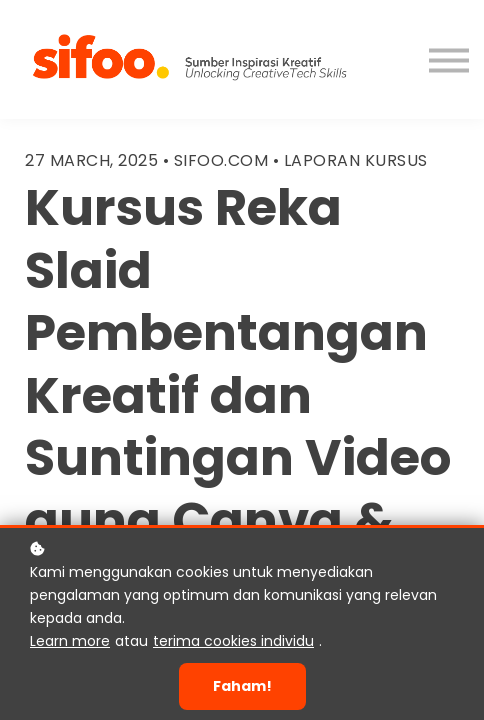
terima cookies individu (233, 641)
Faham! (242, 686)
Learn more (70, 641)
